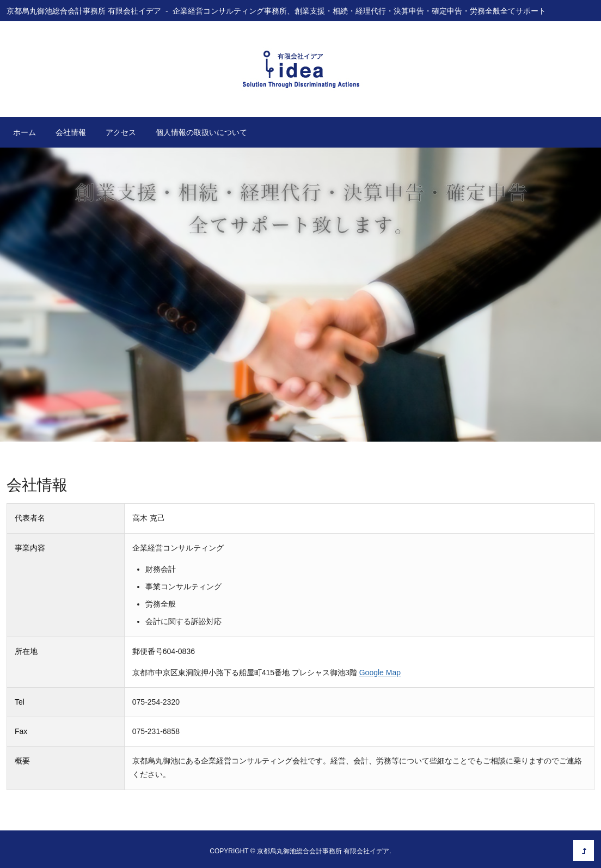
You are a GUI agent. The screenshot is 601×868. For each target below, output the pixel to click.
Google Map (380, 673)
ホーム (24, 132)
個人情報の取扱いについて (201, 132)
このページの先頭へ (584, 851)
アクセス (121, 132)
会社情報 (71, 132)
